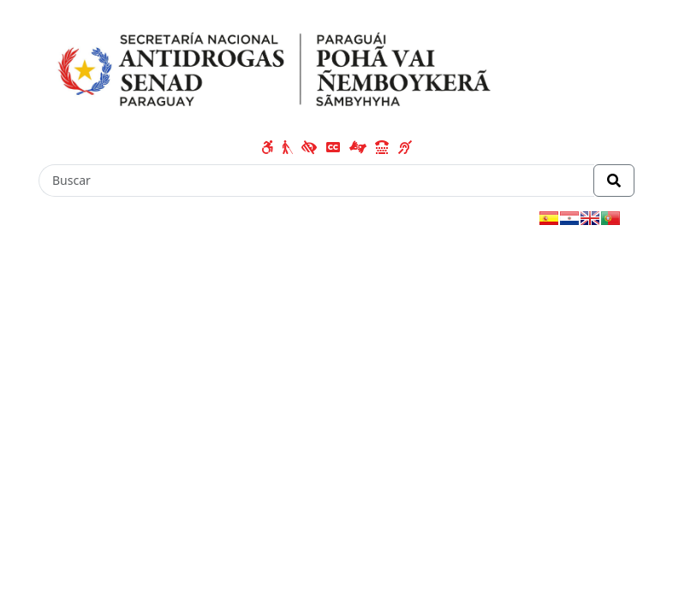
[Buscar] (316, 181)
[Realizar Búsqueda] (614, 181)
